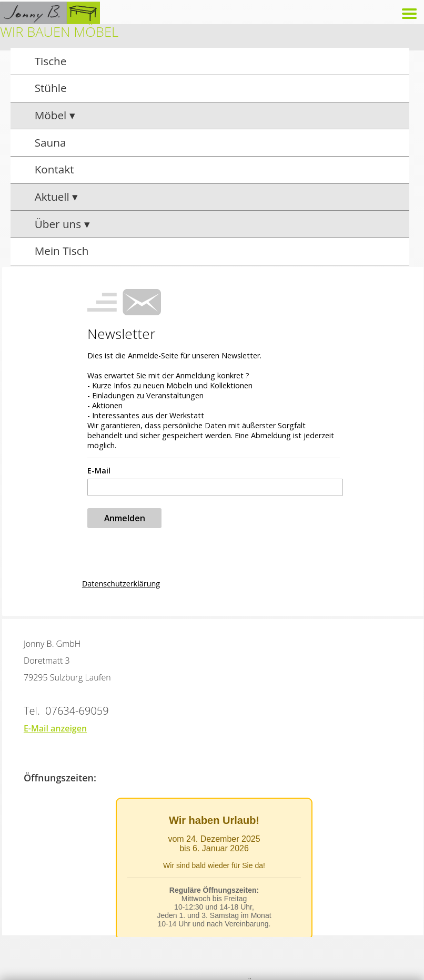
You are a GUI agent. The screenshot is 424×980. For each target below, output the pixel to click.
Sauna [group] (51, 142)
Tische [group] (51, 61)
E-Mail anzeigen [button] (55, 728)
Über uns (59, 224)
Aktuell (54, 197)
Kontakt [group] (54, 169)
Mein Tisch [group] (62, 251)
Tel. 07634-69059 (66, 711)
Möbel (52, 115)
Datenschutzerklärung (121, 584)
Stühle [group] (51, 88)
